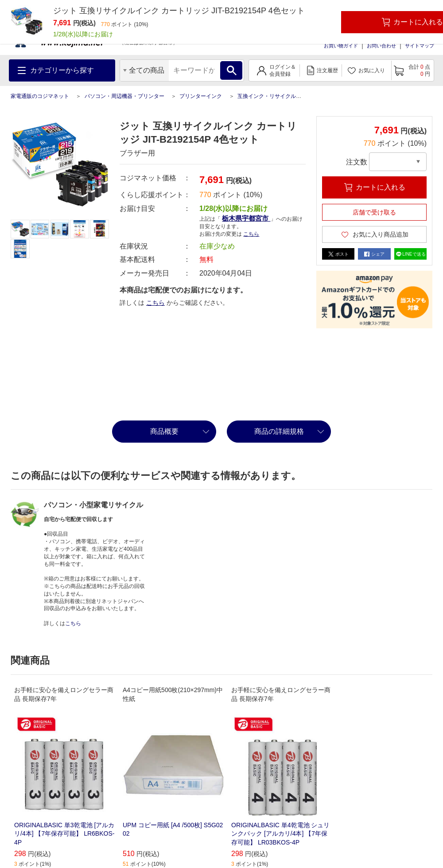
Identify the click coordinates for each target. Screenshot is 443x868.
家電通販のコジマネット (40, 96)
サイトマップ (420, 46)
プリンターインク (201, 96)
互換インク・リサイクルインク (275, 96)
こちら (251, 234)
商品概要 (164, 431)
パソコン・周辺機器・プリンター (124, 96)
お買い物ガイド (341, 46)
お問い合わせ (381, 46)
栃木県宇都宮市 (246, 218)
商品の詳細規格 (279, 431)
